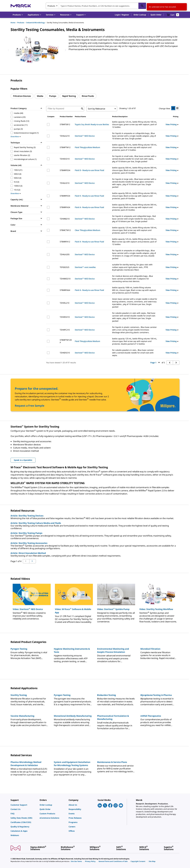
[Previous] (8, 50)
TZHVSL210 (65, 303)
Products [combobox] (51, 6)
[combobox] (96, 6)
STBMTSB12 (65, 124)
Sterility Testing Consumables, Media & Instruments (65, 23)
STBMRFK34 (65, 196)
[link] (24, 805)
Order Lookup (140, 15)
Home (13, 23)
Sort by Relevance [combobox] (97, 109)
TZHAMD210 (65, 279)
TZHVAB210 (65, 219)
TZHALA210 (65, 136)
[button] (122, 15)
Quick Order (156, 15)
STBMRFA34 (65, 207)
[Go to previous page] (33, 561)
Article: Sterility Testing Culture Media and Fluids (36, 523)
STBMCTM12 (65, 230)
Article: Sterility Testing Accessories (29, 543)
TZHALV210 (65, 183)
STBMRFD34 (65, 170)
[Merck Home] (21, 6)
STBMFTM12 (65, 147)
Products (21, 23)
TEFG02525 (65, 267)
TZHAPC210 (65, 330)
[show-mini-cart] (173, 15)
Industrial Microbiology (35, 23)
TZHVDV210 (65, 317)
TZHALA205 (65, 254)
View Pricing (172, 124)
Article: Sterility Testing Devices (27, 516)
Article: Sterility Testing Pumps (26, 533)
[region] (37, 50)
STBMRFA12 (65, 242)
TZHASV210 (65, 159)
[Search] (142, 6)
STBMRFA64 (65, 290)
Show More (16, 137)
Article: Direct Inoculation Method (28, 553)
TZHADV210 (65, 353)
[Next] (65, 50)
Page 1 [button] (155, 363)
